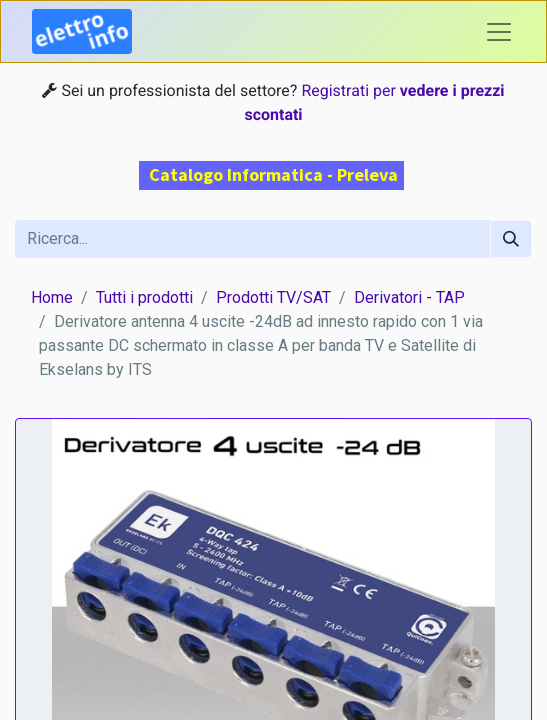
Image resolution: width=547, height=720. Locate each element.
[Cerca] (511, 239)
